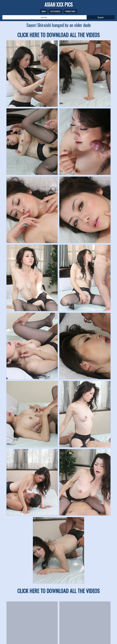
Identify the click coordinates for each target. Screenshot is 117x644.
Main (44, 11)
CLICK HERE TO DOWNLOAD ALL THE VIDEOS (59, 35)
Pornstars (70, 11)
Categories (55, 11)
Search (101, 17)
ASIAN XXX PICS (59, 5)
